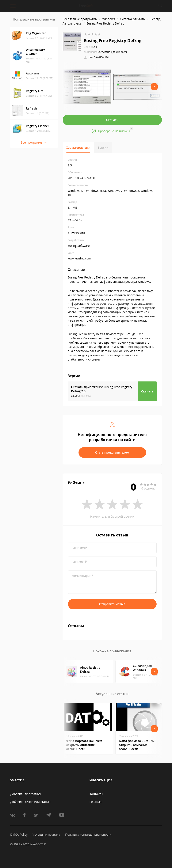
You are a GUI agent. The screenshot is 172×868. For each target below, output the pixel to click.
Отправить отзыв (112, 604)
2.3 (91, 47)
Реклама (95, 802)
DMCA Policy (19, 834)
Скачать (112, 120)
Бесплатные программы (80, 19)
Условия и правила (46, 834)
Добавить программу (26, 794)
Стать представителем (112, 452)
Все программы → (34, 142)
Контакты (96, 794)
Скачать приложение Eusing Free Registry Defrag (102, 389)
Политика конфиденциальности (88, 834)
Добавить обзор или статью (30, 802)
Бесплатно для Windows (112, 52)
